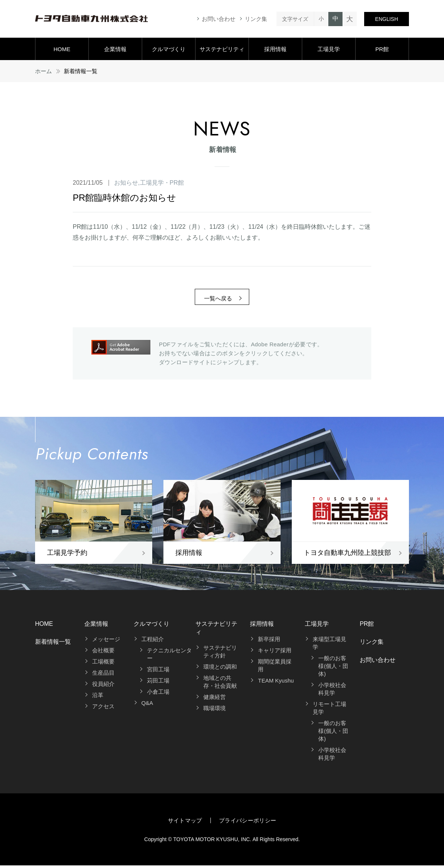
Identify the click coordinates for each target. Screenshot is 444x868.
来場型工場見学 (329, 646)
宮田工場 (158, 672)
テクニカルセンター (169, 657)
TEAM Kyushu (276, 683)
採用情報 (275, 49)
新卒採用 (269, 642)
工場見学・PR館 (162, 183)
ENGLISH (386, 19)
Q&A (147, 705)
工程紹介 (153, 642)
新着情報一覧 (53, 644)
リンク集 (256, 19)
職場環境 (215, 711)
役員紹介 (103, 686)
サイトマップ (185, 823)
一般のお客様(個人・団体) (333, 669)
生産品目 (103, 675)
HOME (62, 49)
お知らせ (126, 183)
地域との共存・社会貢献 (220, 684)
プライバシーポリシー (248, 823)
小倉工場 (158, 694)
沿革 (98, 698)
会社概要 (103, 653)
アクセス (103, 709)
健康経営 (215, 700)
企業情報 (115, 49)
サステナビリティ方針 (220, 654)
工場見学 (329, 49)
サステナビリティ (222, 49)
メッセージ (106, 642)
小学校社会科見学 (332, 691)
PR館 (382, 49)
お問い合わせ (219, 19)
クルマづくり (169, 49)
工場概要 (103, 664)
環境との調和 (220, 669)
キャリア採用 (275, 653)
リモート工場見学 (329, 711)
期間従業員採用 (275, 668)
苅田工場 (158, 683)
